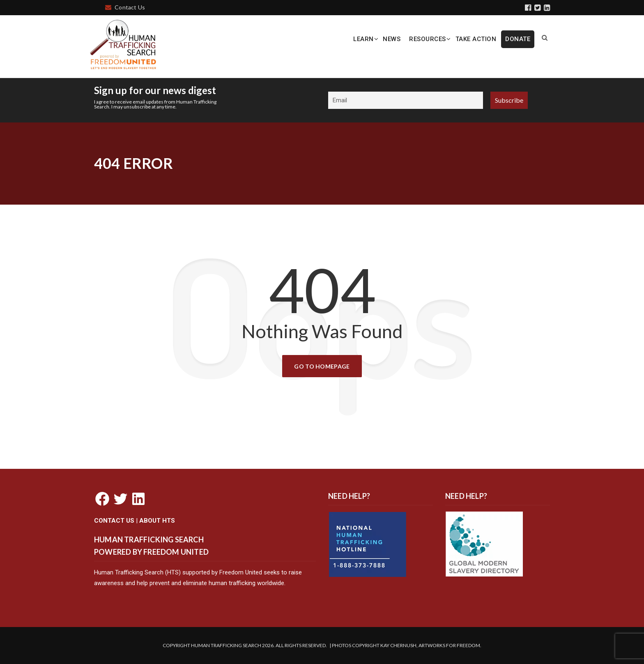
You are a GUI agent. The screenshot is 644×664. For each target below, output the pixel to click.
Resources (428, 39)
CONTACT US (114, 521)
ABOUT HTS (157, 521)
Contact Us (125, 7)
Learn (363, 39)
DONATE (518, 39)
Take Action (476, 39)
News (392, 39)
